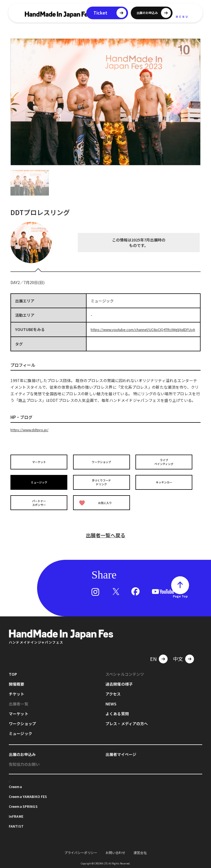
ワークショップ (102, 467)
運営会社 (140, 852)
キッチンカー (165, 485)
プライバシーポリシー (81, 852)
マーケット (40, 467)
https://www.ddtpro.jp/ (31, 435)
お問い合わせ (115, 852)
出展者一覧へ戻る (105, 535)
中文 (178, 658)
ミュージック (40, 485)
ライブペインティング (165, 467)
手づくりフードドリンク (102, 485)
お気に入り (97, 504)
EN (153, 658)
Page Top (180, 596)
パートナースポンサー (40, 504)
